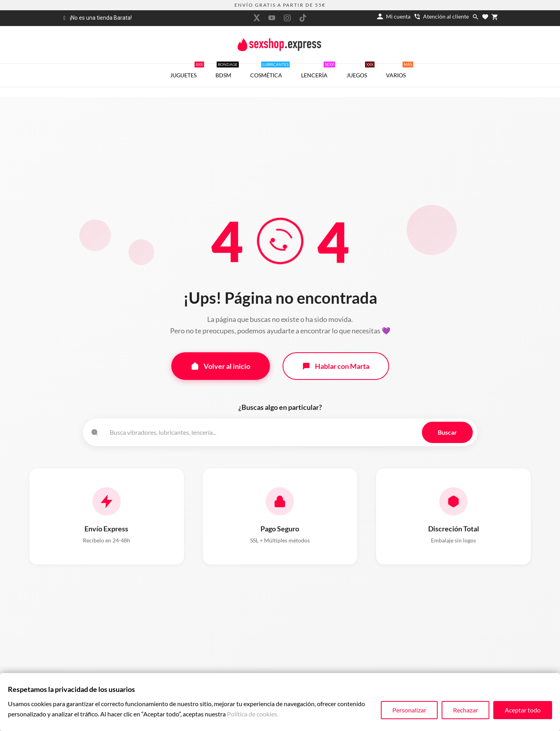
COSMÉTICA (270, 71)
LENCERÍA (318, 71)
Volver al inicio (221, 366)
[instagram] (287, 18)
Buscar (447, 432)
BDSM (227, 71)
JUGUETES (187, 71)
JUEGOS (361, 71)
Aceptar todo (523, 710)
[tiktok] (303, 18)
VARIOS (400, 71)
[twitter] (257, 18)
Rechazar (465, 710)
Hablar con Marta (336, 366)
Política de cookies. (253, 714)
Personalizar (409, 710)
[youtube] (272, 18)
